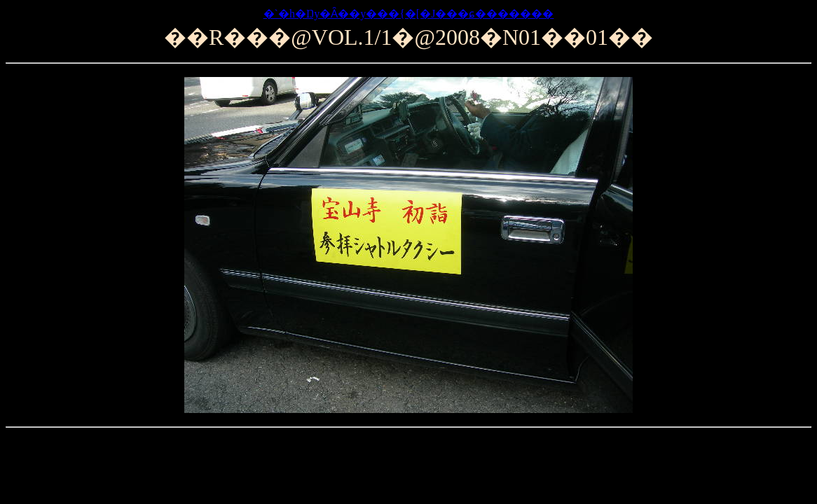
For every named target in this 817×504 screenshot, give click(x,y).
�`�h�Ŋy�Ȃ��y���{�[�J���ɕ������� (409, 14)
